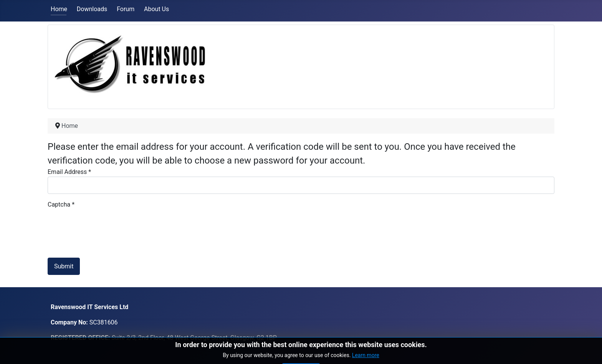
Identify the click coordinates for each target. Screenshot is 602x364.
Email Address (69, 172)
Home (59, 9)
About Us (156, 9)
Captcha (61, 204)
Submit (64, 266)
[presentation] (106, 224)
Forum (126, 9)
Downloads (92, 9)
